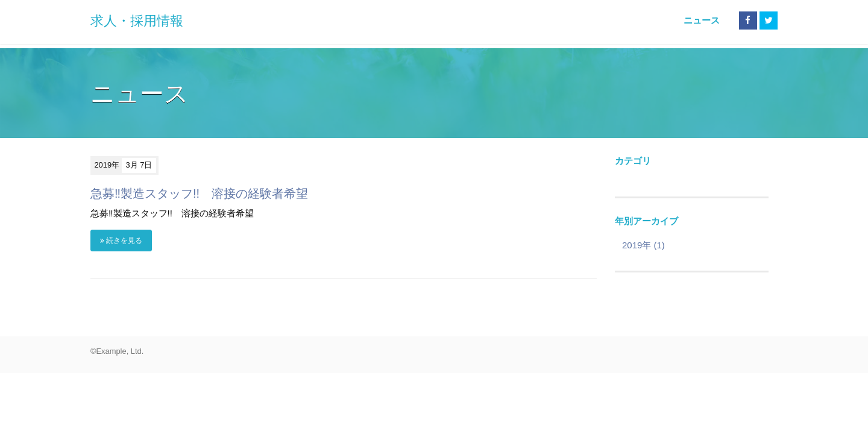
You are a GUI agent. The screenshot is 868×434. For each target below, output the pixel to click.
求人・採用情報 (137, 21)
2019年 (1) (643, 245)
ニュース (702, 20)
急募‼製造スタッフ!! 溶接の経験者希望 (199, 193)
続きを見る (121, 241)
